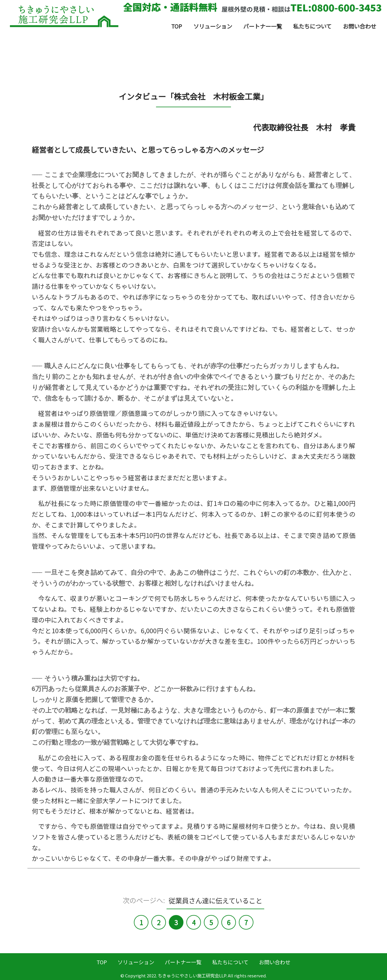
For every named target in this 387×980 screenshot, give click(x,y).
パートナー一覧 (263, 26)
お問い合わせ (360, 26)
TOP (177, 26)
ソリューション (213, 26)
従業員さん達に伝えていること (215, 900)
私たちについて (312, 26)
